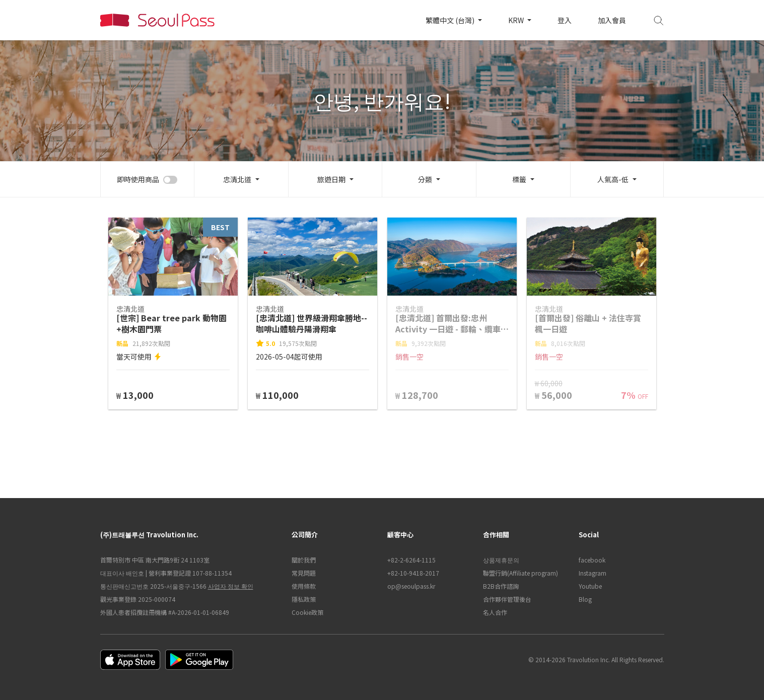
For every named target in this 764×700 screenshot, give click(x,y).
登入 (565, 20)
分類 (425, 179)
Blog (585, 599)
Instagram (593, 573)
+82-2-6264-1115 (411, 560)
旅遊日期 (331, 179)
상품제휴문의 (501, 560)
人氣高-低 (613, 179)
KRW (517, 20)
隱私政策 (304, 599)
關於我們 (304, 560)
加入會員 (612, 20)
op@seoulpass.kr (411, 586)
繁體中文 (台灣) (451, 20)
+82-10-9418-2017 (413, 573)
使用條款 (304, 586)
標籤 (519, 179)
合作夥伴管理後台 (507, 599)
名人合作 (495, 612)
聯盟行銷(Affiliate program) (520, 573)
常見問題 (304, 573)
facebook (592, 560)
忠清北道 (237, 179)
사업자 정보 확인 (231, 586)
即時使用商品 (138, 179)
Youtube (590, 586)
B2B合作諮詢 (501, 586)
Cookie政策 (307, 612)
